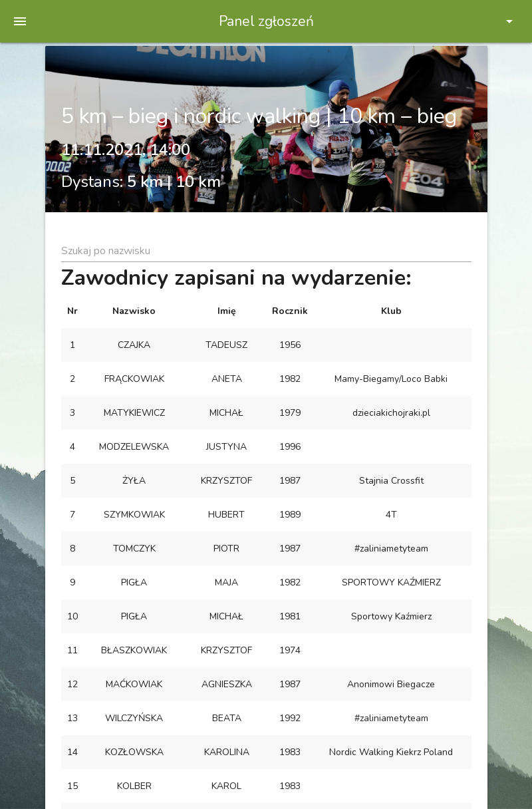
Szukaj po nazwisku (106, 251)
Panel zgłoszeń (266, 21)
